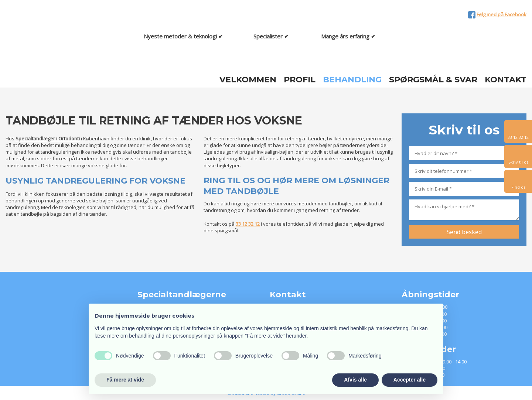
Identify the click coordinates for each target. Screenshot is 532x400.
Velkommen (248, 80)
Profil (300, 80)
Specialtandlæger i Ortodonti (48, 139)
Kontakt (506, 80)
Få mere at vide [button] (125, 380)
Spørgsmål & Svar (433, 80)
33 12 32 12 (248, 224)
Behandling (352, 80)
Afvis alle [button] (355, 380)
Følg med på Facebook (502, 14)
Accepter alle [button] (410, 380)
